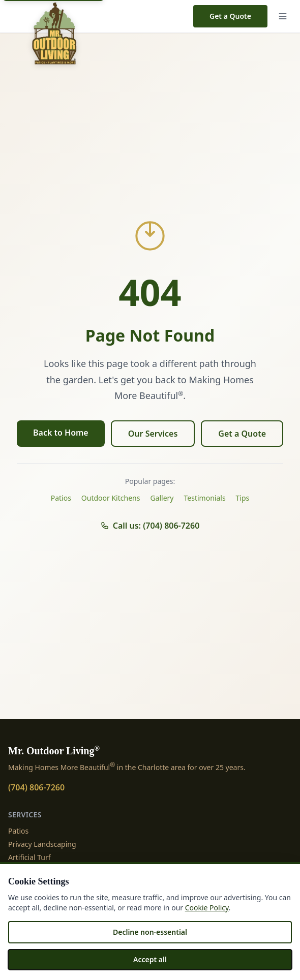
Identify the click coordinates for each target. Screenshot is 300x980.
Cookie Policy (207, 908)
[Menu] (283, 16)
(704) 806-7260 (36, 787)
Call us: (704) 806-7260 (150, 526)
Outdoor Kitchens (111, 498)
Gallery (162, 498)
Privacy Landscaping (42, 844)
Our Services (153, 434)
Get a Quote (230, 16)
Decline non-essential (150, 932)
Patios (61, 498)
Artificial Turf (29, 857)
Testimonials (205, 498)
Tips (243, 498)
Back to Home (61, 433)
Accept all (150, 959)
